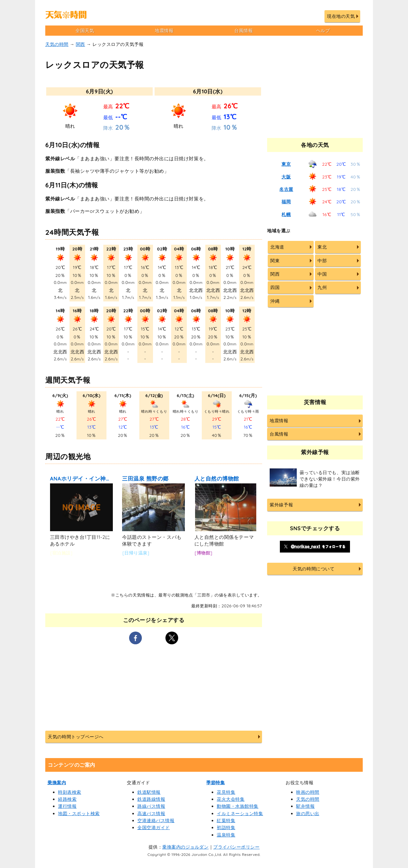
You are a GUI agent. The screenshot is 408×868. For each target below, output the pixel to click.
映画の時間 (308, 792)
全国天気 (85, 31)
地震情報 (164, 31)
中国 (322, 274)
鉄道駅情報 (149, 792)
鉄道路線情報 (151, 799)
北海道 (277, 247)
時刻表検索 (70, 792)
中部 (322, 261)
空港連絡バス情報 (156, 821)
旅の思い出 (308, 814)
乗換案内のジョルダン (185, 847)
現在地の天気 (341, 16)
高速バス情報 (151, 814)
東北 (322, 247)
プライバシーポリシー (236, 847)
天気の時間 (57, 44)
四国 (275, 287)
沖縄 (275, 301)
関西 (80, 44)
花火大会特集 (231, 799)
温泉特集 (226, 835)
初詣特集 (226, 828)
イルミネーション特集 (240, 814)
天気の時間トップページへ (76, 737)
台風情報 (244, 31)
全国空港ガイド (154, 828)
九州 (322, 287)
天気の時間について (313, 569)
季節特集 (215, 783)
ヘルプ (323, 31)
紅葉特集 (226, 821)
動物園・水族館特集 (238, 806)
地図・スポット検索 (79, 814)
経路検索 (67, 799)
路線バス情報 (151, 806)
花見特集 (226, 792)
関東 (275, 261)
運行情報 (67, 806)
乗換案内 (57, 783)
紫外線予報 (281, 505)
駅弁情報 (305, 806)
